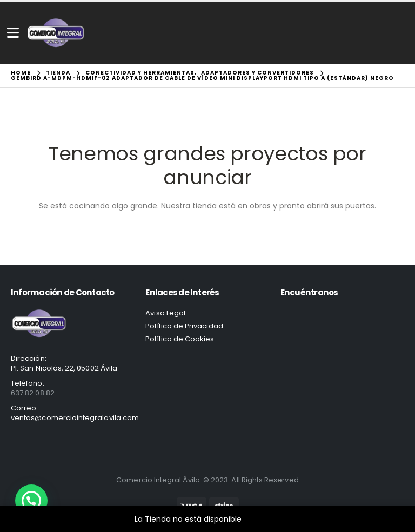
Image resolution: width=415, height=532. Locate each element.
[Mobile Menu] (13, 33)
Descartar (262, 519)
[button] (31, 501)
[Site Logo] (56, 33)
